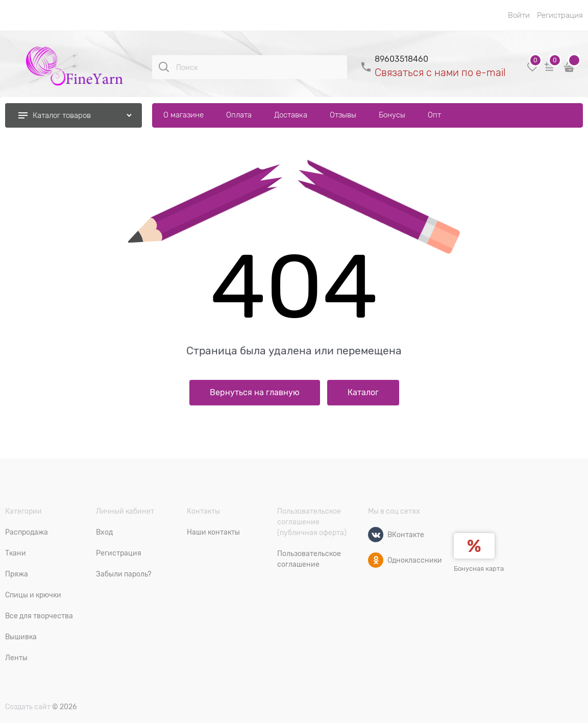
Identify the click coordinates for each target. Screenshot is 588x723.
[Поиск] (164, 67)
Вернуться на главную (255, 393)
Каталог (363, 393)
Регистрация (560, 15)
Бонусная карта (479, 569)
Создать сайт (28, 707)
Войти (519, 15)
